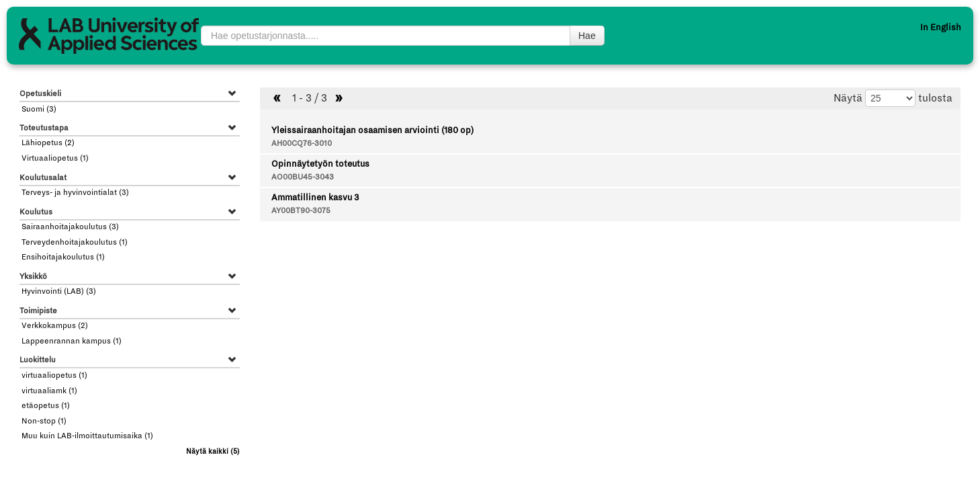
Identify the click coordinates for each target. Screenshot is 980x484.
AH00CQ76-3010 (302, 144)
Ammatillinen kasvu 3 (315, 198)
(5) (213, 451)
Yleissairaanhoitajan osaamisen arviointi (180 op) (372, 130)
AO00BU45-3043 (303, 177)
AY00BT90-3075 (301, 211)
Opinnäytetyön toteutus (320, 164)
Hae (587, 36)
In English (941, 28)
